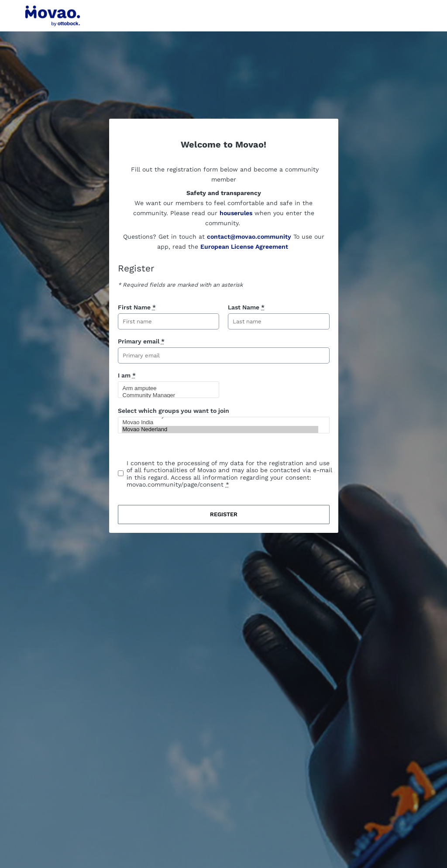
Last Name (246, 307)
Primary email (141, 341)
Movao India (220, 422)
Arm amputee (165, 388)
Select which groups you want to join (174, 411)
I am (127, 375)
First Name (137, 307)
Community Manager (165, 395)
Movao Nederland (220, 429)
